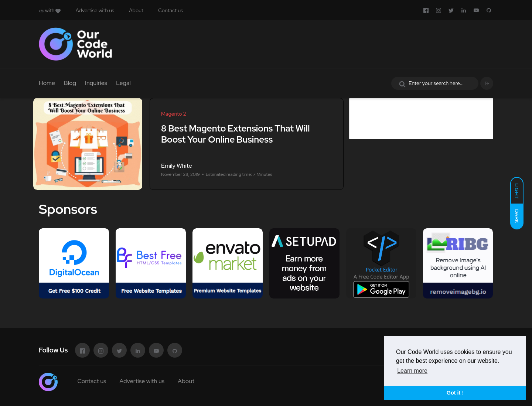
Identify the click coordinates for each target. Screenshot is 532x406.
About (136, 10)
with (50, 10)
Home (47, 83)
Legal (123, 83)
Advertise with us (95, 10)
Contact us (170, 10)
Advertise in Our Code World (408, 104)
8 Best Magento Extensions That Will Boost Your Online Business (236, 134)
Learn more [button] (412, 371)
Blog (70, 83)
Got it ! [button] (455, 393)
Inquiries (96, 83)
